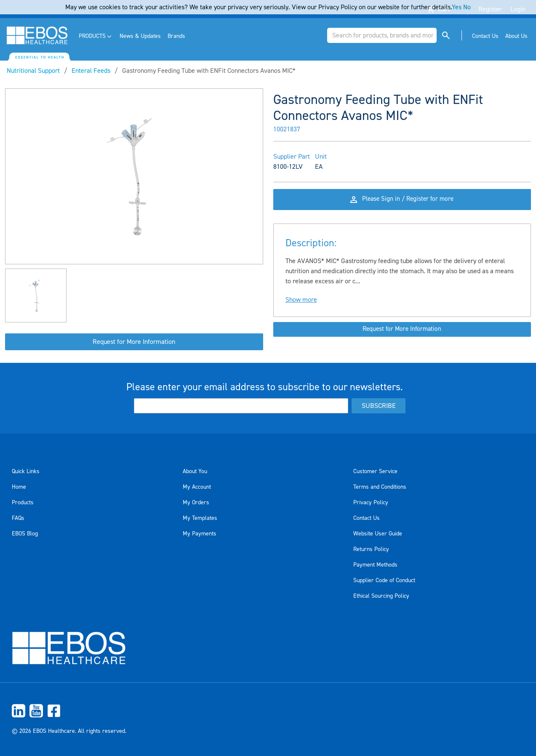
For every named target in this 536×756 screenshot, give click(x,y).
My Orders (196, 503)
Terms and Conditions (380, 487)
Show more (301, 306)
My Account (197, 487)
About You (195, 471)
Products (23, 503)
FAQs (18, 518)
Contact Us (367, 518)
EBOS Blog (25, 534)
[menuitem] (96, 36)
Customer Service (375, 471)
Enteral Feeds (91, 71)
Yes (457, 7)
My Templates (200, 518)
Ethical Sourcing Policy (381, 596)
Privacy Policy (371, 503)
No (467, 7)
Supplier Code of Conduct (384, 580)
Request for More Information (134, 342)
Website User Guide (378, 534)
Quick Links (26, 471)
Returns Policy (371, 549)
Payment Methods (375, 565)
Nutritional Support (33, 71)
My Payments (200, 534)
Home (19, 487)
